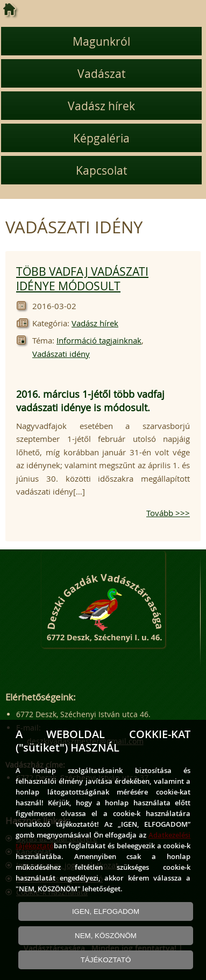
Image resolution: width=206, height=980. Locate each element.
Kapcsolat (101, 170)
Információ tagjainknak (99, 340)
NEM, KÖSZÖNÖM (106, 936)
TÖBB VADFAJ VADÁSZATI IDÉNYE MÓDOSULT (82, 279)
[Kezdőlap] (9, 9)
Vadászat (101, 74)
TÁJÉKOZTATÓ (106, 960)
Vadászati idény (61, 354)
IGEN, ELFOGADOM (106, 911)
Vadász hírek (101, 106)
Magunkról (101, 41)
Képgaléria (101, 138)
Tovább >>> (168, 513)
